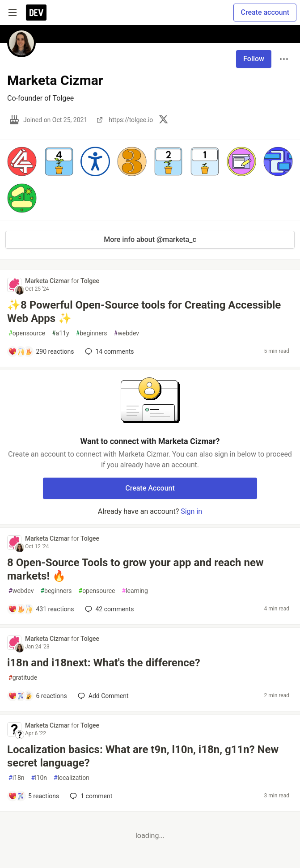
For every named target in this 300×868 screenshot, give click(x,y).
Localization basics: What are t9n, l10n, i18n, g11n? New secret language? (143, 756)
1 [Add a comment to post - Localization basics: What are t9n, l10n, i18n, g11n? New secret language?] (90, 796)
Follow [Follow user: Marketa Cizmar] (254, 59)
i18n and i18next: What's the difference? (104, 663)
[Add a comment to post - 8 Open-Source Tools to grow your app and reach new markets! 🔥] (41, 609)
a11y (61, 333)
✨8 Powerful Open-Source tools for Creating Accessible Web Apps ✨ (144, 312)
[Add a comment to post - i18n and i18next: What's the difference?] (38, 696)
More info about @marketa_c (150, 239)
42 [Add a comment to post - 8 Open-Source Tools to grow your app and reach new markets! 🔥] (109, 609)
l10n (39, 778)
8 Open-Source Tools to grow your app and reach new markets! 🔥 (135, 569)
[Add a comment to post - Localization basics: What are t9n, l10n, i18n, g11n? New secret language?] (34, 796)
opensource (27, 333)
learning (135, 591)
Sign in (191, 511)
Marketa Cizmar (48, 281)
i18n (17, 778)
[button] (22, 161)
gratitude (23, 678)
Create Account (150, 488)
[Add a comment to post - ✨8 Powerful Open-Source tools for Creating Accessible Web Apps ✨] (41, 351)
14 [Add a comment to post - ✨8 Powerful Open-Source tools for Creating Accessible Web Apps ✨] (109, 351)
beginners (92, 333)
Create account (265, 12)
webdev (127, 333)
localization (72, 778)
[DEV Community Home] (36, 13)
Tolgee (90, 281)
